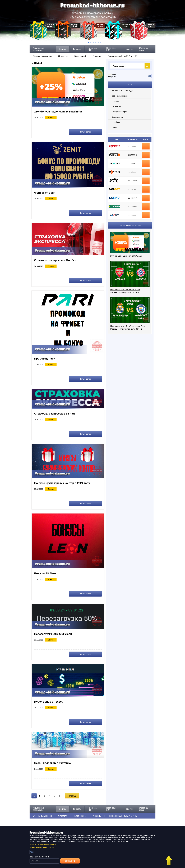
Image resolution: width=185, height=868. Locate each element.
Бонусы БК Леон (46, 572)
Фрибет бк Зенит (46, 192)
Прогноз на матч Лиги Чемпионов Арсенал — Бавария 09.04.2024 (125, 291)
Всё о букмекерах (120, 96)
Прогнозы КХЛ (111, 49)
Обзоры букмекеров (42, 56)
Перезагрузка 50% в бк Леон (54, 632)
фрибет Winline (146, 155)
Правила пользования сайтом (42, 845)
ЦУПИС (115, 127)
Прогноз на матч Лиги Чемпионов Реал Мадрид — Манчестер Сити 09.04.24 (128, 327)
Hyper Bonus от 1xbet (49, 700)
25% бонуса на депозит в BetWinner (59, 112)
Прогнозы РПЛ (92, 49)
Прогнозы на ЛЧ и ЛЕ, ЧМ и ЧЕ (122, 56)
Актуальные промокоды (38, 49)
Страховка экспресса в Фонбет (56, 260)
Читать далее (90, 132)
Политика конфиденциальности (43, 842)
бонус (146, 146)
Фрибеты (77, 49)
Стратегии (63, 56)
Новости (129, 49)
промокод (146, 172)
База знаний (80, 56)
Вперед (72, 793)
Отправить (70, 858)
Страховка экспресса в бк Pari (55, 413)
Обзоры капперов (120, 112)
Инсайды (97, 56)
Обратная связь (144, 49)
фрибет (146, 163)
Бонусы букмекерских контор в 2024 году (63, 482)
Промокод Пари (45, 358)
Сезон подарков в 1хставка (53, 761)
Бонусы (63, 49)
